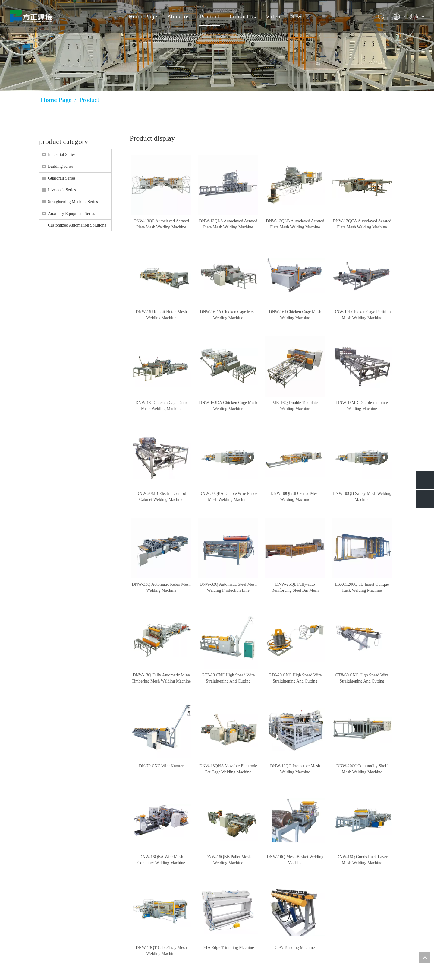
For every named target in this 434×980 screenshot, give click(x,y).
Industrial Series (62, 155)
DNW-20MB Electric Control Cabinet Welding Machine (161, 496)
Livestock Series (62, 190)
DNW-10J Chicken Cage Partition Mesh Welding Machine (362, 315)
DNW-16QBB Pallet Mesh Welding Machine (228, 860)
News (297, 17)
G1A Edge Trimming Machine (228, 948)
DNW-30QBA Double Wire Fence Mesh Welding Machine (228, 496)
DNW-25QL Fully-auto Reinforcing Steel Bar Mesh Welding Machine (295, 588)
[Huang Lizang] (217, 45)
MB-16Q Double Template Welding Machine (295, 406)
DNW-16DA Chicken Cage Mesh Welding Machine (228, 315)
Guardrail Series (62, 178)
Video (273, 17)
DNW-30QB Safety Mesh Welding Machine (362, 496)
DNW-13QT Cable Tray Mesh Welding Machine (161, 951)
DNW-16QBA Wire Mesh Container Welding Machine (161, 860)
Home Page (143, 17)
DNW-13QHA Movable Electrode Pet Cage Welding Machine (228, 769)
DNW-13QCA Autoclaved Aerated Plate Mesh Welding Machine (362, 224)
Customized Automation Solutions (77, 225)
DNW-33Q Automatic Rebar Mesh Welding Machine (161, 587)
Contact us (243, 17)
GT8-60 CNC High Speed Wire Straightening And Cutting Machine (362, 679)
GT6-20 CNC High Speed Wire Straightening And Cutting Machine (295, 679)
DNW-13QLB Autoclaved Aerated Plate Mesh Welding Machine (295, 224)
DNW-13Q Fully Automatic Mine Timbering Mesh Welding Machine (161, 678)
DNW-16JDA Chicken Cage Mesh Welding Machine (228, 406)
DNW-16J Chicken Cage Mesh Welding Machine (295, 315)
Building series (61, 166)
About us (178, 17)
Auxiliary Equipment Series (71, 213)
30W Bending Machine (295, 948)
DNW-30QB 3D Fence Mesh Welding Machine (295, 496)
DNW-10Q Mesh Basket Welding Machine (295, 860)
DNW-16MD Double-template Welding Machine (362, 406)
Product (209, 17)
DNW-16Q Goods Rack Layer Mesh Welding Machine (362, 860)
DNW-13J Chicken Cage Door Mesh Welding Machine (161, 406)
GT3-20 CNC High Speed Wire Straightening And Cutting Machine (228, 679)
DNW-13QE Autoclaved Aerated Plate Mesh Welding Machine (161, 224)
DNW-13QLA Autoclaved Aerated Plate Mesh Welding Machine (228, 224)
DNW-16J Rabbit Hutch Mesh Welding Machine (161, 315)
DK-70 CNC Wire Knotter (161, 766)
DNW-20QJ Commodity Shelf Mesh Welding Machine (362, 769)
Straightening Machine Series (73, 202)
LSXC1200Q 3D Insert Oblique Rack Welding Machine (362, 587)
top (425, 957)
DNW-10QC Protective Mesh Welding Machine (295, 769)
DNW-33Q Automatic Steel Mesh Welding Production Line (228, 587)
